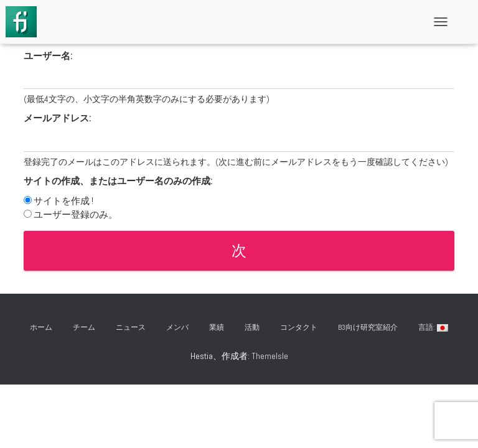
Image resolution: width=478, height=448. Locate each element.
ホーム (41, 327)
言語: (433, 327)
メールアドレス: (57, 118)
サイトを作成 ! (63, 201)
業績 (217, 327)
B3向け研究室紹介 (368, 327)
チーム (84, 327)
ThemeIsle (270, 356)
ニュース (131, 327)
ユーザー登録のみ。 (76, 214)
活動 (252, 327)
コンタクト (299, 327)
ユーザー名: (48, 56)
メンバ (177, 327)
